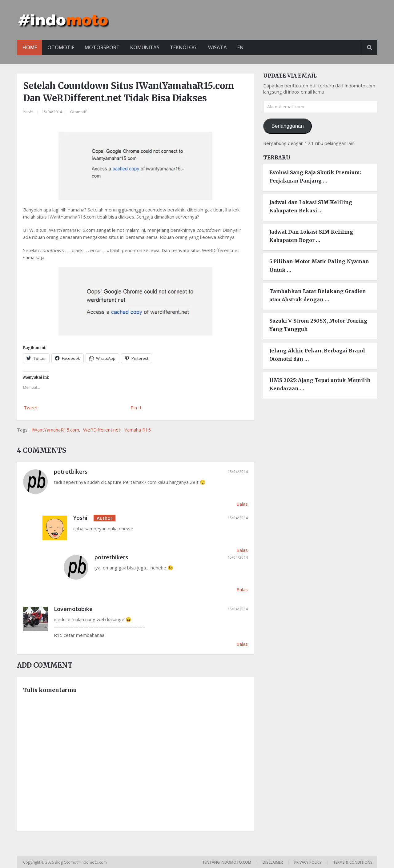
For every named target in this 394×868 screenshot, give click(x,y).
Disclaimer (273, 862)
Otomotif (61, 47)
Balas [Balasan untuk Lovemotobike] (242, 644)
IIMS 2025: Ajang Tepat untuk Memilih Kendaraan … (320, 384)
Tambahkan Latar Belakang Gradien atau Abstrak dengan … (318, 295)
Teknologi (186, 47)
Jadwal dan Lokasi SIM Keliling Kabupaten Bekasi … (311, 206)
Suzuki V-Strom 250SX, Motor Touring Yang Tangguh (318, 325)
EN (244, 47)
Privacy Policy (308, 862)
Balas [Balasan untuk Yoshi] (242, 550)
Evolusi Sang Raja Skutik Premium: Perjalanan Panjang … (315, 177)
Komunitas (147, 47)
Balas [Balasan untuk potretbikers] (242, 504)
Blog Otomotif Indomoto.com (81, 862)
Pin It (136, 408)
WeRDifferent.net (102, 430)
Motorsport (103, 47)
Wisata (221, 47)
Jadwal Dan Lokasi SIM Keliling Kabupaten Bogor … (311, 236)
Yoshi (28, 112)
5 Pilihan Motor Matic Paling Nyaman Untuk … (319, 266)
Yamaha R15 (138, 430)
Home (30, 47)
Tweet (31, 408)
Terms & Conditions (353, 862)
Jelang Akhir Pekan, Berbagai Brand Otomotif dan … (317, 355)
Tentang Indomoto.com (227, 862)
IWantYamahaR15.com (55, 430)
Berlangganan (288, 126)
